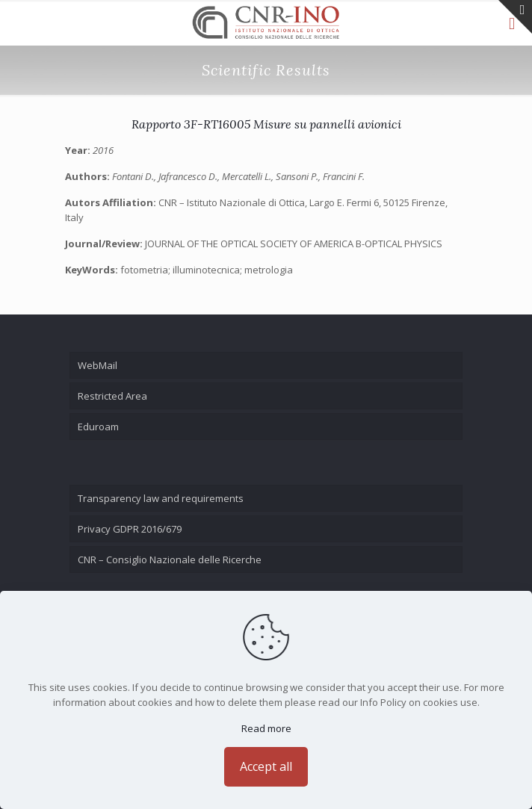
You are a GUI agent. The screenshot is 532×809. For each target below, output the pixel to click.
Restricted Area (112, 396)
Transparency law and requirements (161, 498)
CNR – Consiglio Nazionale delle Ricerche (170, 560)
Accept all (266, 766)
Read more (266, 728)
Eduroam (98, 427)
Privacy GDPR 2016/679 (130, 529)
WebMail (98, 365)
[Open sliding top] (515, 17)
